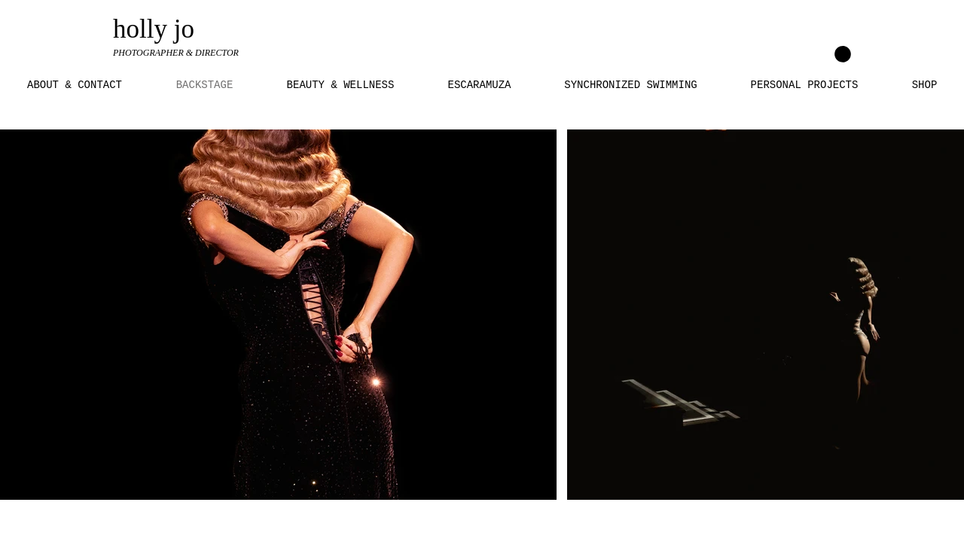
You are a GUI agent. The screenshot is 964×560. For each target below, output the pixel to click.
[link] (843, 54)
